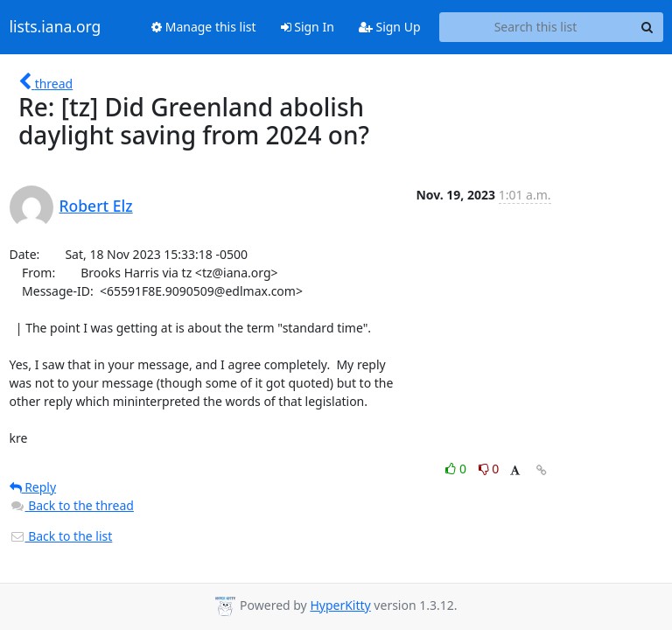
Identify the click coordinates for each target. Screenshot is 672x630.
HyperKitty (340, 605)
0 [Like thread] (457, 469)
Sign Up (390, 27)
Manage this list (204, 27)
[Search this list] (536, 27)
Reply (33, 487)
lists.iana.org (56, 27)
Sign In (308, 27)
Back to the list (61, 536)
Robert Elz (96, 206)
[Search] (647, 27)
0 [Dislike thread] (489, 469)
